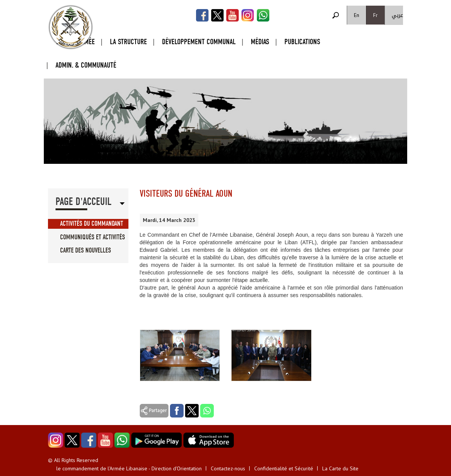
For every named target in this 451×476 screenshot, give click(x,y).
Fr (375, 15)
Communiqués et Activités (93, 237)
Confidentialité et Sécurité (284, 468)
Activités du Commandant (92, 224)
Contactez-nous (228, 468)
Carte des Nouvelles (86, 250)
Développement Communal (199, 42)
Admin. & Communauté (86, 65)
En (357, 15)
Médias (260, 42)
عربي (397, 15)
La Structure (128, 42)
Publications (302, 42)
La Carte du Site (340, 468)
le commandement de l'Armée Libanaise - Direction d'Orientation (129, 468)
